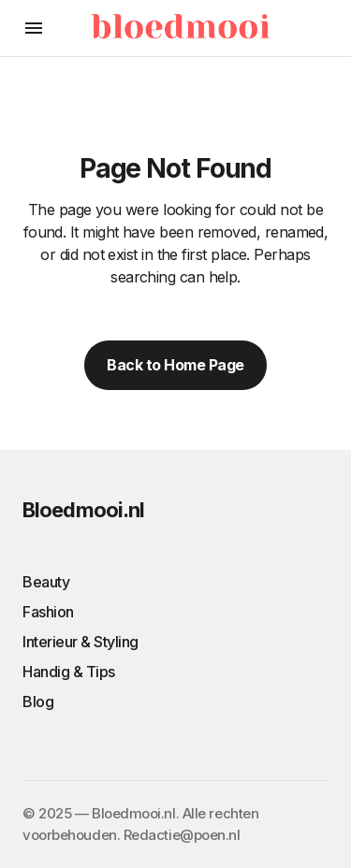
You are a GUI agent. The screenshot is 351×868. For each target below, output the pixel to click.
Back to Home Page (175, 365)
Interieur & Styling (80, 642)
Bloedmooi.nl (83, 510)
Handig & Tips (69, 672)
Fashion (48, 612)
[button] (34, 28)
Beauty (46, 582)
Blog (38, 702)
